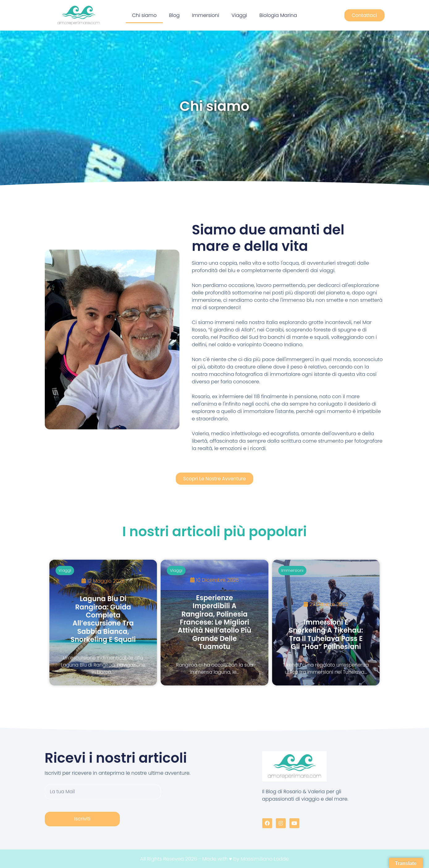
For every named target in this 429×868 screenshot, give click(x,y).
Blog (174, 15)
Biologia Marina (278, 15)
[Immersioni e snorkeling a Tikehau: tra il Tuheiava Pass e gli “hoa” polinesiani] (326, 622)
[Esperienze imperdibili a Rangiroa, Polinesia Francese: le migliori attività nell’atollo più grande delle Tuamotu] (214, 622)
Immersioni (206, 15)
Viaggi (239, 15)
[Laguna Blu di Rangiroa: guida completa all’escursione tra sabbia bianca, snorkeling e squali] (103, 622)
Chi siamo (144, 15)
